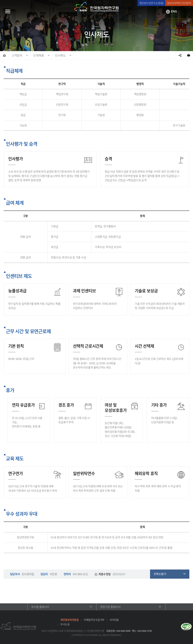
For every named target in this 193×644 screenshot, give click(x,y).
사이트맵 (114, 620)
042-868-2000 (123, 631)
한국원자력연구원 (96, 8)
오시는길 (65, 624)
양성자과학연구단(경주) (179, 3)
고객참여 (17, 55)
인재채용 (39, 55)
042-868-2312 (80, 574)
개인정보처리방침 (69, 620)
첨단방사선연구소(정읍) (152, 3)
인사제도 (60, 55)
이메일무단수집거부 (94, 620)
